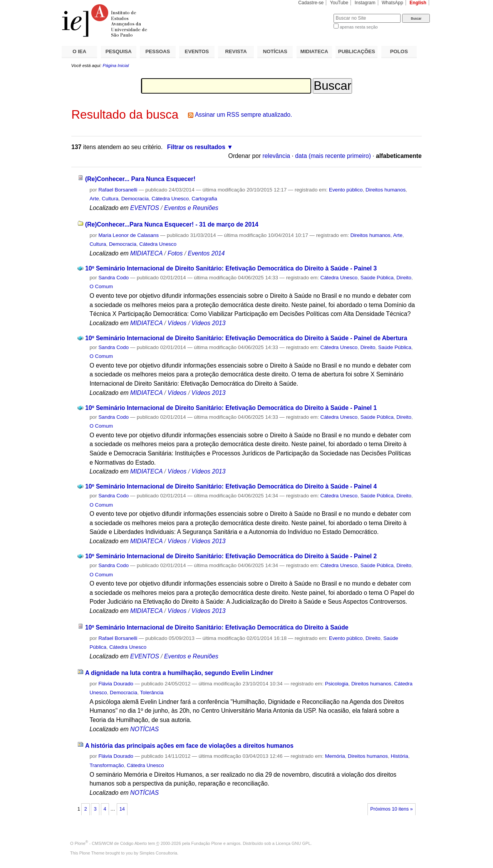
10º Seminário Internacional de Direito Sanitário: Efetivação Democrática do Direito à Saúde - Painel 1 (231, 408)
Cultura (110, 199)
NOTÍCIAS (275, 51)
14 (122, 809)
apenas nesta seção (359, 27)
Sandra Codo (113, 278)
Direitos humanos (386, 190)
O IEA (79, 51)
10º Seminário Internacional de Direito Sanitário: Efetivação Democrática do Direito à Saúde (217, 627)
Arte (94, 199)
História (399, 756)
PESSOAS (158, 51)
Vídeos (177, 323)
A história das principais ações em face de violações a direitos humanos (189, 746)
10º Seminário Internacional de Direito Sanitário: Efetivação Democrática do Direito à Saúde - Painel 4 (231, 486)
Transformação (106, 765)
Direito (404, 278)
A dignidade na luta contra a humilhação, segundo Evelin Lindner (179, 673)
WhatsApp (392, 3)
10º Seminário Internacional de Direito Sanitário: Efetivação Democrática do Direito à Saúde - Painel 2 (231, 556)
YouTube (339, 3)
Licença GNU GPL (293, 843)
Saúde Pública (377, 278)
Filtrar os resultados (196, 147)
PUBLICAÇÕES (357, 51)
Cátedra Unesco (170, 199)
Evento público (346, 190)
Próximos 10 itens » (391, 809)
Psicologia (337, 684)
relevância (277, 156)
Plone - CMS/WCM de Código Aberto (111, 843)
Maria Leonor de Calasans (128, 235)
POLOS (399, 51)
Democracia (135, 199)
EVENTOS (197, 51)
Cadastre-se (311, 3)
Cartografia (205, 199)
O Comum (101, 286)
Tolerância (152, 693)
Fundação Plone (207, 843)
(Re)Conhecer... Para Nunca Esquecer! (140, 179)
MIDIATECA (314, 51)
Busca (315, 14)
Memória (335, 756)
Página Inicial (116, 65)
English (418, 3)
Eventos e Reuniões (191, 208)
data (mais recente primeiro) (333, 156)
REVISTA (236, 51)
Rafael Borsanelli (118, 190)
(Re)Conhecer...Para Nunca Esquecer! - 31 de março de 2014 (172, 224)
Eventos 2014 (206, 253)
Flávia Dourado (116, 684)
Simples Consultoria (158, 853)
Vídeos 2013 (208, 323)
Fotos (175, 253)
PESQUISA (119, 51)
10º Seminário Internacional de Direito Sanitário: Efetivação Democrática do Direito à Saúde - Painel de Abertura (246, 338)
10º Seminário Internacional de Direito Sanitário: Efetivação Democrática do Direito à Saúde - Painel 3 (231, 268)
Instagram (365, 3)
